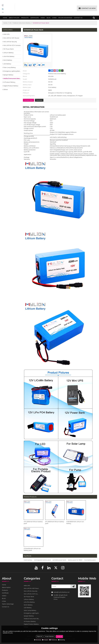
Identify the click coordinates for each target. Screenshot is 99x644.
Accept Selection (49, 636)
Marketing (62, 640)
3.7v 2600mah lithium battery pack (55, 523)
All (10, 23)
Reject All (39, 636)
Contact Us (78, 18)
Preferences (53, 640)
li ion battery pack (90, 560)
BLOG (49, 18)
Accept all (59, 636)
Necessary (38, 640)
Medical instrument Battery (22, 23)
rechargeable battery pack (42, 560)
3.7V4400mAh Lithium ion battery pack (32, 549)
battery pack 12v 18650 (75, 560)
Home (5, 18)
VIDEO (43, 18)
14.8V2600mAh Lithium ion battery (75, 523)
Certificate (35, 18)
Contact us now (89, 8)
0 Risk (54, 18)
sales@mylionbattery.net (61, 592)
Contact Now (28, 100)
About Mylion (14, 18)
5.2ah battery (28, 560)
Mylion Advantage (65, 18)
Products (25, 18)
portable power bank (59, 560)
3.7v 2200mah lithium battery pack (33, 523)
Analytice (45, 640)
